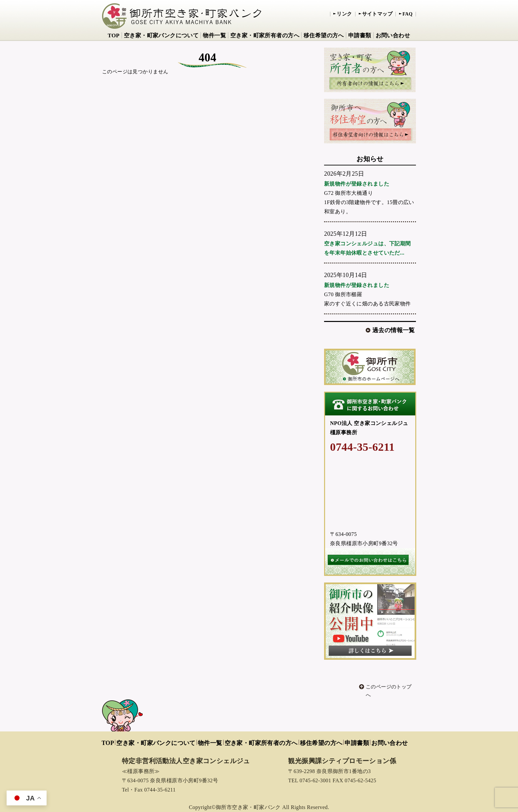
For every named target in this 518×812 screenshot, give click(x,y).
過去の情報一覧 (394, 330)
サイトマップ (377, 14)
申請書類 (360, 35)
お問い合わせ (393, 35)
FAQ (407, 14)
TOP (114, 35)
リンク (344, 14)
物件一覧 (214, 35)
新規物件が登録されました (357, 184)
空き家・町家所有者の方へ (265, 35)
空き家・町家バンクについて (161, 35)
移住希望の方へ (324, 35)
